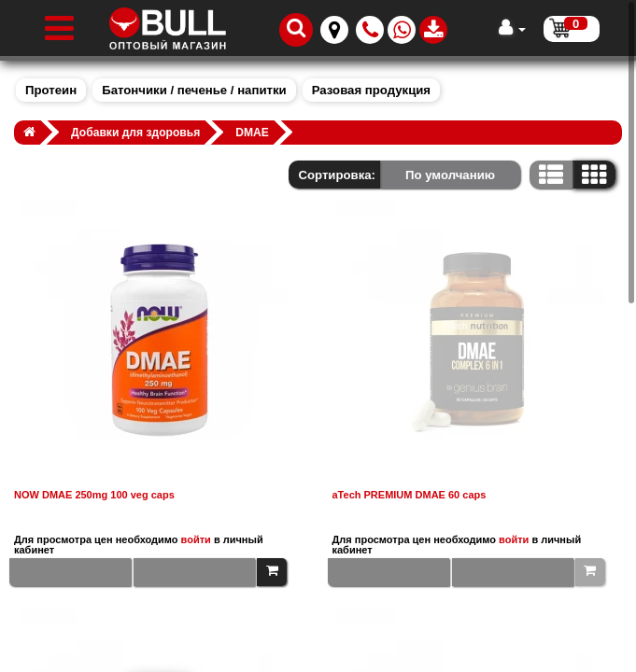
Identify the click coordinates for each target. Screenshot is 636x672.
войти (196, 539)
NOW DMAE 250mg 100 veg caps (94, 495)
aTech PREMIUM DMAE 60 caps (410, 495)
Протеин (51, 90)
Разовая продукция (371, 90)
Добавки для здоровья (135, 133)
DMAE (252, 133)
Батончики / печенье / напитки (194, 90)
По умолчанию (450, 175)
